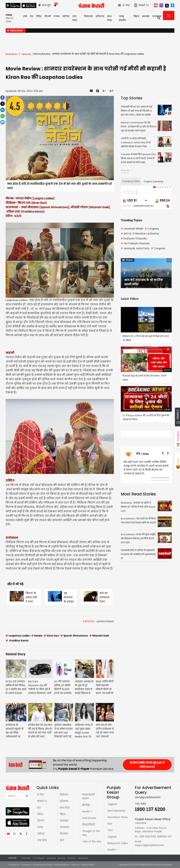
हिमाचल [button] (88, 16)
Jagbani (112, 804)
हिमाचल (64, 795)
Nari (110, 824)
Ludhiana (51, 858)
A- (104, 91)
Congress (152, 229)
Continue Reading (160, 478)
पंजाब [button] (57, 16)
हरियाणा (64, 801)
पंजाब (40, 827)
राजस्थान (64, 827)
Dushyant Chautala (134, 239)
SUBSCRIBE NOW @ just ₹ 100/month (147, 765)
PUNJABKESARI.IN (144, 865)
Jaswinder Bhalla (132, 229)
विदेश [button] (39, 16)
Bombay (62, 858)
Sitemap (75, 865)
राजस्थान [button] (157, 16)
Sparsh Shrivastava (74, 636)
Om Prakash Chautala (135, 243)
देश (39, 808)
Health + (87, 812)
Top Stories (132, 98)
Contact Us (14, 865)
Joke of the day (92, 842)
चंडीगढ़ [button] (66, 16)
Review (37, 636)
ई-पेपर (41, 795)
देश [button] (32, 16)
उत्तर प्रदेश (75, 18)
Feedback (26, 865)
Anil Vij (126, 234)
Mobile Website (62, 865)
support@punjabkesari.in (150, 845)
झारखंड (146, 16)
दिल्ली (48, 16)
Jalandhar (83, 858)
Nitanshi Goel (99, 636)
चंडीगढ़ (41, 834)
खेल (62, 840)
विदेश (40, 814)
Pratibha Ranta (17, 641)
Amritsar (72, 858)
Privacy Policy (88, 865)
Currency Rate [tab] (131, 181)
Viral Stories (89, 818)
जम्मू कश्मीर (122, 18)
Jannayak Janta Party (135, 248)
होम (25, 16)
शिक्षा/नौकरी (89, 825)
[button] (125, 273)
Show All (125, 170)
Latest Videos (130, 299)
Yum (110, 830)
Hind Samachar (117, 811)
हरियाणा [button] (100, 16)
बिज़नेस (64, 834)
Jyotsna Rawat (105, 621)
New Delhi (26, 858)
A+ (112, 91)
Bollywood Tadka (118, 843)
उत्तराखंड (64, 821)
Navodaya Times (118, 817)
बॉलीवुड (86, 805)
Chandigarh (39, 858)
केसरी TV (42, 801)
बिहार (136, 16)
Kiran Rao (51, 636)
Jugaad (112, 837)
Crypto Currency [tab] (153, 182)
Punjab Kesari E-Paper (74, 769)
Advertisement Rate (43, 865)
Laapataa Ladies (18, 636)
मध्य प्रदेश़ (109, 18)
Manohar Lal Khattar (146, 234)
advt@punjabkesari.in (148, 797)
